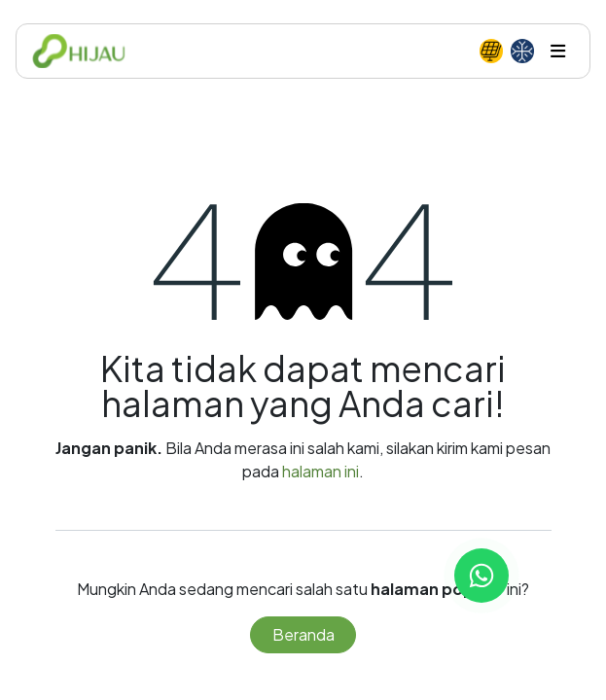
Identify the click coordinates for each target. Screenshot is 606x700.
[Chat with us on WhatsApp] (481, 576)
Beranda (303, 634)
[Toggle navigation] (558, 51)
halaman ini (321, 471)
